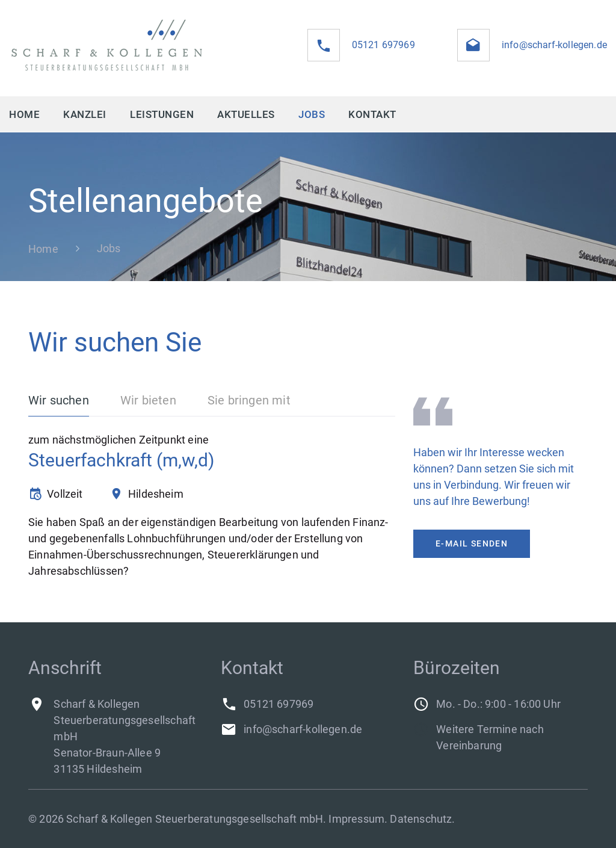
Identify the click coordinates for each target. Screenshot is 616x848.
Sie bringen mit (249, 400)
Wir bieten (148, 400)
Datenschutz (421, 819)
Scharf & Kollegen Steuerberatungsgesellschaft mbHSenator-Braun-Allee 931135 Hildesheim (125, 736)
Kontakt (372, 114)
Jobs (312, 114)
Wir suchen (59, 400)
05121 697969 (383, 45)
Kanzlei (85, 114)
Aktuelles (246, 114)
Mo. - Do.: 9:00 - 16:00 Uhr (498, 704)
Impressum (356, 819)
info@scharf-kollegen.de (554, 45)
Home (24, 114)
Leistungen (162, 114)
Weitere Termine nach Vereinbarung (490, 737)
